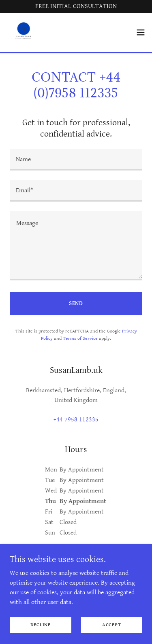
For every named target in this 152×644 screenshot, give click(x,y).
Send (76, 303)
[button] (141, 32)
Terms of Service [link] (80, 338)
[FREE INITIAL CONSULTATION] (76, 6)
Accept (112, 625)
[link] (23, 32)
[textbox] (76, 160)
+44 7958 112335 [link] (76, 420)
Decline (41, 625)
